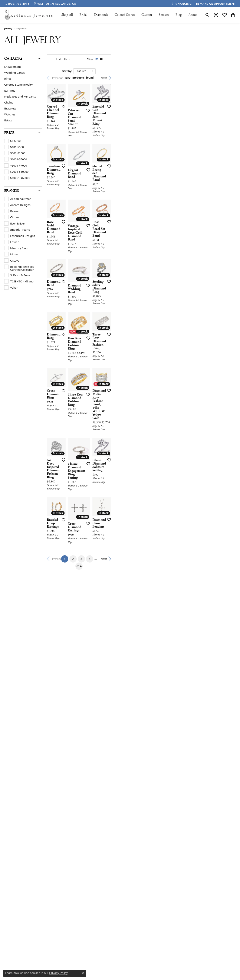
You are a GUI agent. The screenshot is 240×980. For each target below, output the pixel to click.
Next (228, 78)
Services (164, 15)
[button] (208, 15)
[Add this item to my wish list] (105, 149)
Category (13, 59)
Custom (147, 15)
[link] (17, 4)
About (193, 15)
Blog (179, 15)
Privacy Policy (58, 973)
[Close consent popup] (83, 973)
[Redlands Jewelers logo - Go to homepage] (29, 15)
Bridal (83, 15)
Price (9, 133)
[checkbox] (12, 141)
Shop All (67, 15)
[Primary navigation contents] (129, 15)
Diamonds (101, 15)
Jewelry (8, 29)
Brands (11, 191)
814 (159, 759)
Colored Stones (125, 15)
